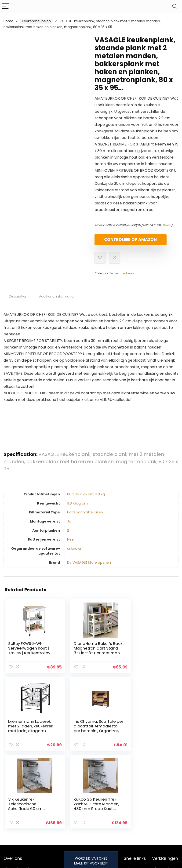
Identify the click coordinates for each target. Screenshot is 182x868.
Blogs (128, 807)
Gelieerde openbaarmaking (166, 814)
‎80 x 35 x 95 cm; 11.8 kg (86, 498)
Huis (127, 794)
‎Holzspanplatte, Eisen (85, 516)
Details (167, 225)
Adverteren (133, 820)
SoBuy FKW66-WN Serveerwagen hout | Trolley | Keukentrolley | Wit (29, 654)
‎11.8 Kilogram (77, 507)
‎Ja (69, 525)
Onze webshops (137, 814)
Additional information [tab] (57, 300)
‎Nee (70, 543)
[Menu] (6, 6)
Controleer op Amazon (121, 242)
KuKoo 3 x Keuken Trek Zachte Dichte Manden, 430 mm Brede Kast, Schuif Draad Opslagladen (148, 734)
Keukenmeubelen (36, 21)
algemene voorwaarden (163, 803)
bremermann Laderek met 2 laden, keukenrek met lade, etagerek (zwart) (148, 654)
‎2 (68, 534)
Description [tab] (18, 300)
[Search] (175, 6)
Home (8, 21)
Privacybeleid (163, 794)
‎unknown (75, 552)
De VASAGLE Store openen (89, 567)
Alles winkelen (135, 801)
